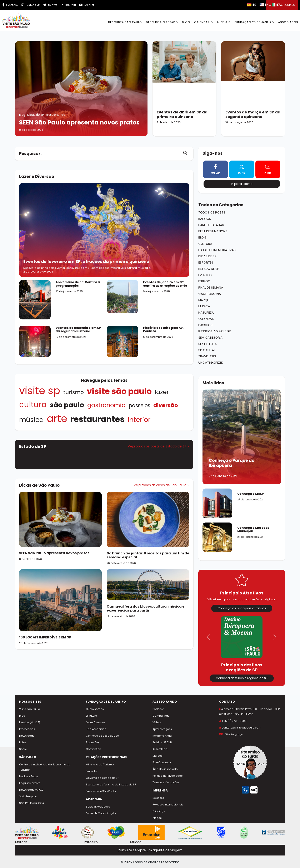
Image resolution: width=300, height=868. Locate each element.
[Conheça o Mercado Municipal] (217, 540)
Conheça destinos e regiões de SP (242, 678)
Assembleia (160, 749)
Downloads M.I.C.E (31, 790)
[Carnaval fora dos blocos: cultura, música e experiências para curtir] (148, 585)
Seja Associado (96, 729)
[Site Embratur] (116, 832)
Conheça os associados (102, 736)
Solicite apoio (28, 796)
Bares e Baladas (211, 225)
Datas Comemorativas (217, 250)
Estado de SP (209, 269)
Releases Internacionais (168, 805)
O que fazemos (96, 722)
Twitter (50, 5)
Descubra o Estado (162, 22)
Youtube (87, 5)
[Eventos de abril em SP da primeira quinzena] (184, 89)
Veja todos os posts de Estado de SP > (158, 446)
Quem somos (95, 709)
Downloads (27, 736)
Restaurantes (97, 419)
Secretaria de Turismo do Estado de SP (111, 784)
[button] (208, 637)
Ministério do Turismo (100, 764)
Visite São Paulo (119, 391)
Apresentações (162, 729)
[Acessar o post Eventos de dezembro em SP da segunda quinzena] (35, 341)
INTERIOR (139, 420)
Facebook (10, 5)
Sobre (23, 749)
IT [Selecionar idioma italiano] (276, 4)
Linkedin (68, 5)
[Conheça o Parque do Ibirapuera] (242, 437)
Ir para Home (242, 184)
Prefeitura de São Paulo (101, 791)
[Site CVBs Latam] (273, 832)
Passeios (139, 405)
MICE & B (224, 22)
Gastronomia (106, 405)
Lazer (162, 392)
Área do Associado (165, 769)
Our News (206, 319)
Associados (288, 22)
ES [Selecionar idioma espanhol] (252, 4)
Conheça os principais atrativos (242, 608)
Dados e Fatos (29, 776)
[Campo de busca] (114, 154)
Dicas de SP (207, 256)
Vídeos (157, 722)
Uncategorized (211, 362)
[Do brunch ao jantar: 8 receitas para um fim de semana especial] (148, 519)
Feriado (204, 281)
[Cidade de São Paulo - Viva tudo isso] (60, 832)
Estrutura (91, 716)
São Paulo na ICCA (32, 803)
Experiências (27, 729)
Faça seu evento (30, 783)
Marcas (157, 756)
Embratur (92, 771)
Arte (57, 419)
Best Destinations (213, 231)
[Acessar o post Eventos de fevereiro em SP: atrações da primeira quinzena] (104, 230)
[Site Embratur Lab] (151, 832)
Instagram (31, 5)
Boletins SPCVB (162, 742)
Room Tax (92, 742)
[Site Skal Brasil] (221, 832)
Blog (202, 237)
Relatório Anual (162, 736)
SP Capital (207, 350)
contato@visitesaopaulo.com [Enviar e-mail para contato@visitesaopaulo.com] (241, 728)
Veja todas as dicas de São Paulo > (161, 485)
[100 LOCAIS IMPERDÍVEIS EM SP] (60, 600)
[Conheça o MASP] (217, 506)
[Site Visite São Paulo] (27, 832)
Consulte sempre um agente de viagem (150, 850)
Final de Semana (211, 287)
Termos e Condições (166, 782)
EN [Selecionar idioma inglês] (264, 4)
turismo (74, 392)
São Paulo (67, 405)
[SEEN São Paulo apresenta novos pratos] (81, 89)
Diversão (166, 405)
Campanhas (161, 716)
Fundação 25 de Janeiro (254, 22)
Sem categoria (210, 337)
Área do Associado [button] (282, 5)
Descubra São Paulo (125, 22)
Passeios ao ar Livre (215, 331)
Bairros (205, 219)
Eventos (205, 275)
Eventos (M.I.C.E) (30, 722)
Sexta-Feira (207, 344)
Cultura (33, 404)
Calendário (204, 22)
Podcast (158, 709)
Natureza (206, 312)
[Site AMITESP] (87, 832)
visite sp (40, 391)
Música (31, 420)
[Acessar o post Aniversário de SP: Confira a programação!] (35, 300)
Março (204, 300)
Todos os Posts (212, 212)
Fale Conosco (162, 762)
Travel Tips (207, 356)
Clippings (159, 811)
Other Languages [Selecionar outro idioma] (234, 734)
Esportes (206, 262)
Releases (158, 798)
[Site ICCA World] (244, 832)
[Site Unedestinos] (190, 832)
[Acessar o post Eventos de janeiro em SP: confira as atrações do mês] (122, 296)
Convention (93, 749)
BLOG (186, 22)
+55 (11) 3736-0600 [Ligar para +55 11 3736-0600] (234, 721)
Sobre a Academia (98, 807)
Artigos (157, 818)
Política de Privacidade (167, 776)
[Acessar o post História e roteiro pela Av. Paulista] (122, 341)
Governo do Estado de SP (102, 778)
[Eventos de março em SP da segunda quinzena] (253, 89)
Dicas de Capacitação (101, 813)
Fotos (23, 742)
